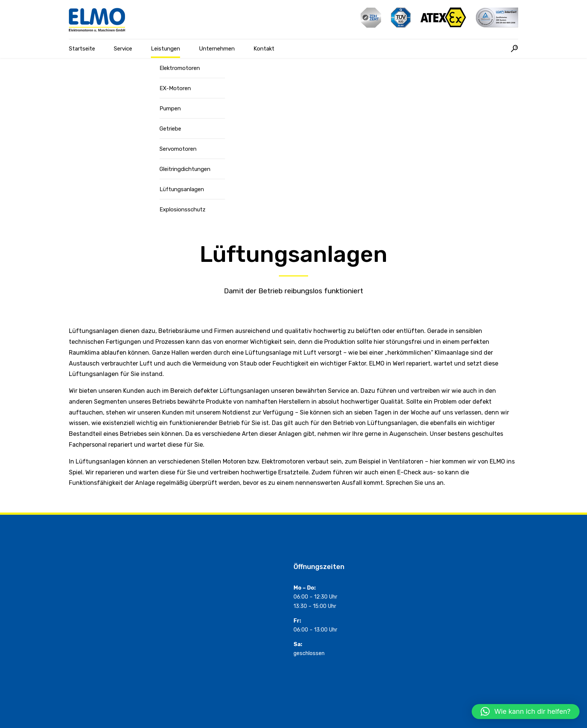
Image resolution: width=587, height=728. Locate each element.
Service (123, 49)
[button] (526, 712)
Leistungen (165, 49)
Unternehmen (217, 49)
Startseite (82, 49)
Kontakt (264, 49)
